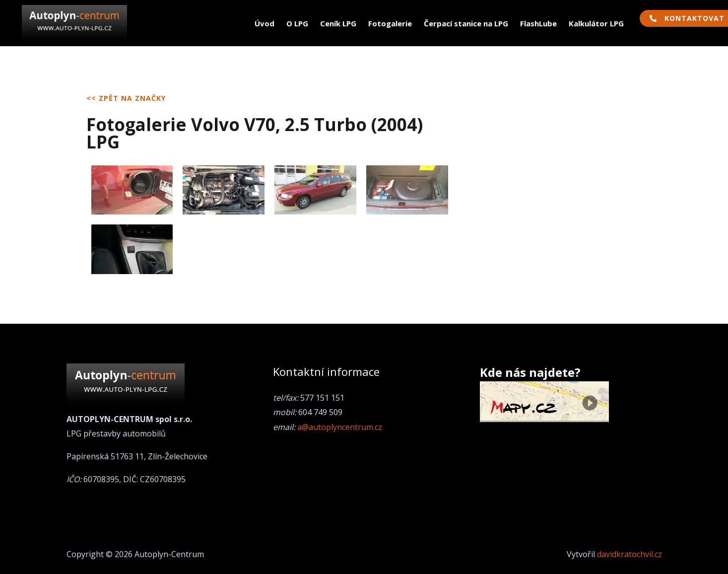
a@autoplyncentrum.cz (340, 427)
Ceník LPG (338, 23)
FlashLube (538, 23)
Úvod (265, 23)
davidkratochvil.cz (629, 554)
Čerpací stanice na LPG (466, 23)
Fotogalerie (390, 23)
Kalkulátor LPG (596, 23)
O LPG (297, 23)
